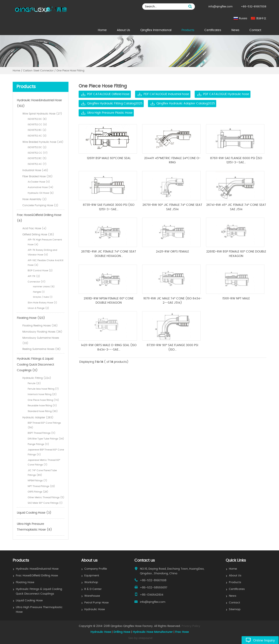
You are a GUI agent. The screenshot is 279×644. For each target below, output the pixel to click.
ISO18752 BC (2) (37, 130)
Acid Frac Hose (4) (34, 228)
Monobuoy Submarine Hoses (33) (41, 340)
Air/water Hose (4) (39, 182)
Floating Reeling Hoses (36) (40, 326)
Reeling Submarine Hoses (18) (42, 349)
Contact (255, 30)
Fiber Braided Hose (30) (38, 176)
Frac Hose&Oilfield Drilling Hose (37, 576)
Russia (243, 18)
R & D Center (93, 589)
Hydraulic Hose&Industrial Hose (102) (39, 103)
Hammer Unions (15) (44, 287)
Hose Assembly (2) (35, 199)
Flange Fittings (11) (38, 444)
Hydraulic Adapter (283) (38, 418)
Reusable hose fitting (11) (42, 406)
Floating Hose (25, 582)
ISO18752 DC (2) (37, 147)
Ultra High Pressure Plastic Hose (110, 113)
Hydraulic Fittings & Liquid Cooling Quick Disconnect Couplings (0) (36, 365)
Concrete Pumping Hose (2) (40, 205)
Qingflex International (156, 30)
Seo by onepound (140, 638)
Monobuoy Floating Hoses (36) (42, 332)
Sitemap (235, 609)
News (235, 30)
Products (188, 30)
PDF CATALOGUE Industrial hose (166, 94)
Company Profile (96, 569)
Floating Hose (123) (31, 318)
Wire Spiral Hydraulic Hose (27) (42, 114)
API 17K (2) (34, 276)
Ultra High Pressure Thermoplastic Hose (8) (34, 527)
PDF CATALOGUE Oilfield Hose (108, 94)
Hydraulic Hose (95, 609)
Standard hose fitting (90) (43, 411)
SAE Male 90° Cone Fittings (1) (45, 503)
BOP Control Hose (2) (40, 271)
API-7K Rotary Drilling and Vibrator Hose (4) (42, 252)
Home (102, 30)
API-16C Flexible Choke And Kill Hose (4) (46, 263)
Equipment (92, 576)
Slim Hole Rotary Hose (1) (42, 303)
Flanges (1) (39, 292)
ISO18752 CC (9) (37, 125)
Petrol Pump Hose (96, 603)
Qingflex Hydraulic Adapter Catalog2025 (186, 104)
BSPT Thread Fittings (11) (42, 433)
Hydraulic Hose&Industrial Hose (37, 569)
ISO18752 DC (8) (37, 119)
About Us (123, 30)
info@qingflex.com (220, 7)
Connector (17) (37, 282)
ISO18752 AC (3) (37, 136)
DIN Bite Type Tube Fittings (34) (46, 439)
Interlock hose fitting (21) (42, 394)
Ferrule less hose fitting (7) (43, 389)
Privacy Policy (191, 626)
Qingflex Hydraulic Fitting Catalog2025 (115, 104)
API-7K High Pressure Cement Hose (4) (45, 242)
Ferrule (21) (34, 383)
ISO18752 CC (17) (38, 153)
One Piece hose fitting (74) (43, 400)
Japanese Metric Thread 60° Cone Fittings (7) (44, 462)
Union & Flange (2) (38, 308)
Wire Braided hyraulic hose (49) (43, 142)
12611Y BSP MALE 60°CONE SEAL (109, 158)
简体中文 (261, 18)
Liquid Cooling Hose (29, 601)
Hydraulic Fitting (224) (37, 378)
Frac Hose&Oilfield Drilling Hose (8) (39, 218)
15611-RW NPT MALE (236, 299)
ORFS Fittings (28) (38, 492)
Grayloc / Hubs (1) (43, 297)
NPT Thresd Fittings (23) (41, 486)
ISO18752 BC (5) (37, 158)
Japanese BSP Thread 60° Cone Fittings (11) (46, 452)
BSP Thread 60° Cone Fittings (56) (44, 425)
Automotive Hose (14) (40, 187)
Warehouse (92, 596)
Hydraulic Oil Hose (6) (41, 193)
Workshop (91, 582)
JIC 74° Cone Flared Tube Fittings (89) (42, 473)
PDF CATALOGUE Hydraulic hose (226, 94)
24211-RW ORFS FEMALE (172, 252)
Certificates (213, 30)
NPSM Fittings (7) (37, 481)
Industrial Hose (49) (35, 170)
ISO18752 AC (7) (37, 164)
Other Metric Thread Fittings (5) (46, 497)
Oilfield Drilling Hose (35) (38, 235)
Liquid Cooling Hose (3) (34, 513)
